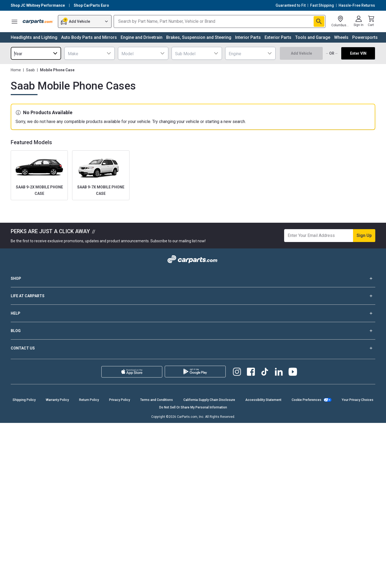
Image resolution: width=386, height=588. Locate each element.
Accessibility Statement (263, 400)
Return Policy (89, 400)
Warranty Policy (57, 400)
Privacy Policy (120, 400)
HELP (193, 313)
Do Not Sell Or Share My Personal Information (193, 407)
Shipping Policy (24, 400)
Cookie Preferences (307, 400)
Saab (30, 70)
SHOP (193, 278)
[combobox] (36, 53)
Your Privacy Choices (358, 400)
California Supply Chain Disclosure (209, 400)
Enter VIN (358, 53)
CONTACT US (193, 348)
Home (16, 70)
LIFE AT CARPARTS (193, 296)
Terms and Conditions (157, 400)
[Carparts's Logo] (38, 21)
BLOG (193, 331)
